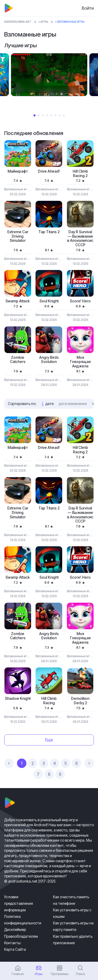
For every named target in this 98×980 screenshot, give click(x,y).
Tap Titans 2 (49, 232)
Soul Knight (49, 301)
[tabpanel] (49, 75)
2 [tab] (39, 115)
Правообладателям (21, 936)
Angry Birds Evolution (49, 360)
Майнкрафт (18, 171)
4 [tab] (47, 115)
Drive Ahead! (49, 171)
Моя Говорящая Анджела (80, 362)
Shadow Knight (18, 699)
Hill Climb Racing (49, 701)
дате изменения (73, 404)
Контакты (12, 943)
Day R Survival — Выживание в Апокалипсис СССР (80, 238)
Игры (44, 22)
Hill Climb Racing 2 (80, 174)
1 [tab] (34, 115)
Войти (88, 8)
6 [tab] (55, 115)
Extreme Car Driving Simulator (18, 236)
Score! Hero (80, 301)
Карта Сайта (15, 949)
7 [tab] (60, 115)
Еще (49, 740)
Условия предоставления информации (19, 903)
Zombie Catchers (18, 360)
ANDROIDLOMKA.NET (18, 22)
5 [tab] (51, 115)
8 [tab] (64, 115)
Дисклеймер (15, 929)
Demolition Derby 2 (80, 701)
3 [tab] (43, 115)
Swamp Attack (18, 301)
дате (50, 404)
